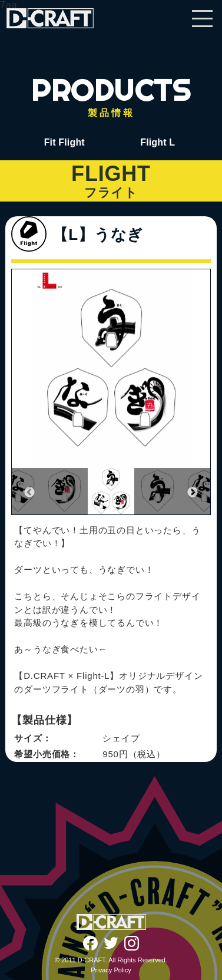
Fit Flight (64, 142)
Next (193, 493)
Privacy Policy (111, 970)
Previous (29, 493)
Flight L (158, 142)
